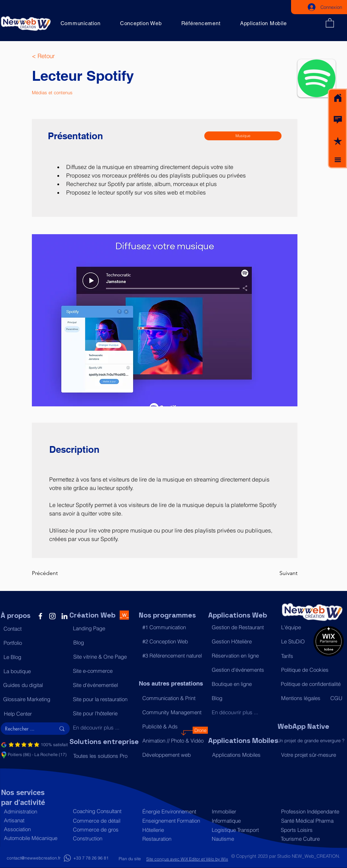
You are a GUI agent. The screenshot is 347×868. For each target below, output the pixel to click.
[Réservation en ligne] (243, 655)
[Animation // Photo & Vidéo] (173, 740)
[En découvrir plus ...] (104, 727)
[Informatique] (243, 821)
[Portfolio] (35, 643)
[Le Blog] (35, 657)
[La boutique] (35, 671)
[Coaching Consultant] (104, 811)
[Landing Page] (104, 628)
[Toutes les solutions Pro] (104, 756)
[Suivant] (280, 573)
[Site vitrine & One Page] (104, 656)
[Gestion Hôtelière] (243, 641)
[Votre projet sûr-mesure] (312, 755)
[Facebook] (40, 616)
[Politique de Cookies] (312, 670)
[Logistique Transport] (243, 830)
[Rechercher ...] (25, 729)
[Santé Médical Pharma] (311, 821)
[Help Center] (35, 714)
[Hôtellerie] (173, 830)
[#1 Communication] (173, 627)
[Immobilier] (243, 811)
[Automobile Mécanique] (35, 838)
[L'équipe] (295, 627)
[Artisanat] (35, 820)
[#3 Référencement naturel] (173, 655)
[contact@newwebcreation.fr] (34, 858)
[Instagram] (52, 616)
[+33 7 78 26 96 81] (91, 858)
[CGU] (337, 698)
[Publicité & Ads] (173, 726)
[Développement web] (173, 755)
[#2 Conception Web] (173, 641)
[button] (338, 120)
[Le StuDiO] (295, 641)
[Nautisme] (243, 839)
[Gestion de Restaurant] (243, 627)
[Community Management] (173, 712)
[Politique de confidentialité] (312, 684)
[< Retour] (55, 56)
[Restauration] (173, 839)
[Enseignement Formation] (173, 821)
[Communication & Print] (173, 698)
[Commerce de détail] (104, 821)
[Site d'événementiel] (104, 685)
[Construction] (104, 838)
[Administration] (35, 811)
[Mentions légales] (302, 698)
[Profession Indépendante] (311, 811)
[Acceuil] (338, 98)
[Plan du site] (130, 859)
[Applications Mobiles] (243, 755)
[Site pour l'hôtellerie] (104, 713)
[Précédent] (55, 573)
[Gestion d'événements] (243, 670)
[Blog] (104, 642)
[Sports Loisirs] (310, 830)
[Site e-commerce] (104, 671)
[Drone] (200, 730)
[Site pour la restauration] (104, 699)
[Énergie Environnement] (173, 811)
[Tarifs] (295, 656)
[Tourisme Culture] (310, 839)
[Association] (35, 829)
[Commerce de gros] (104, 830)
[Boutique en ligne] (243, 684)
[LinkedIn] (64, 616)
